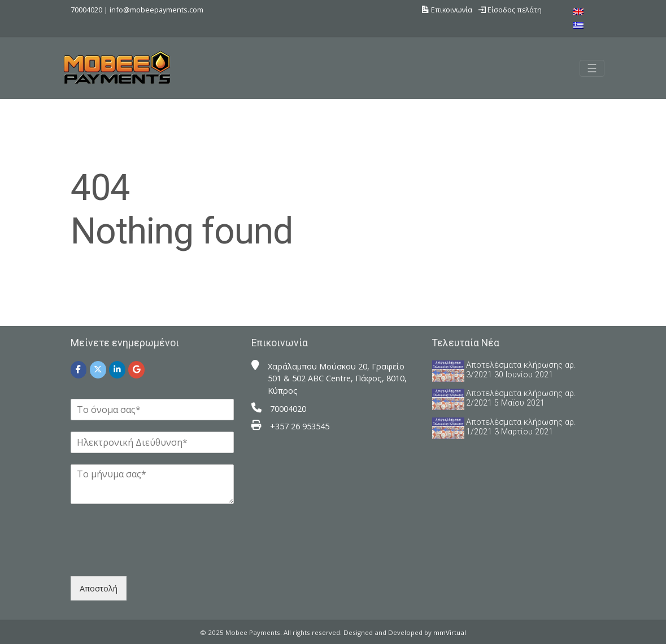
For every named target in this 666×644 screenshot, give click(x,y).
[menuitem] (578, 12)
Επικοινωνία (447, 10)
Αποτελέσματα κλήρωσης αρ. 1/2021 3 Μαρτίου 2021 (521, 427)
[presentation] (156, 558)
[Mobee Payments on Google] (136, 370)
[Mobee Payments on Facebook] (79, 370)
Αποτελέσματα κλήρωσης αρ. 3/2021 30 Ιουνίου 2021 (521, 370)
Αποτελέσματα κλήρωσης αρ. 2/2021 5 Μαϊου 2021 (521, 398)
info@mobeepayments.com (156, 10)
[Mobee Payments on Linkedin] (117, 370)
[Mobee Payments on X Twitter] (98, 370)
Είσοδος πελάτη (510, 10)
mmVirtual (450, 632)
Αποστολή (99, 588)
